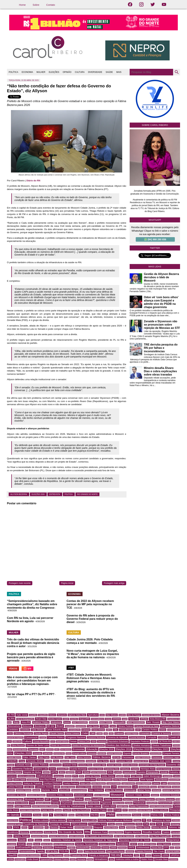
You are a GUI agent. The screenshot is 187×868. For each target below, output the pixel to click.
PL (51, 815)
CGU (10, 733)
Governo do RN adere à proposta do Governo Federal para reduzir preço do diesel (92, 619)
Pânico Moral (119, 803)
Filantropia (65, 761)
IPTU (75, 776)
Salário (166, 832)
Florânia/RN (91, 761)
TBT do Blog (52, 851)
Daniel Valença (62, 742)
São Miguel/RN (142, 836)
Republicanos (36, 832)
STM (177, 848)
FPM (113, 761)
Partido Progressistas (139, 806)
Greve (52, 769)
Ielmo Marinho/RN (99, 772)
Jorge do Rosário (104, 780)
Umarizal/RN (20, 859)
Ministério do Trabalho (36, 795)
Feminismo (157, 757)
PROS (139, 824)
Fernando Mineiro (35, 761)
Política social (74, 820)
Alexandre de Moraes (151, 715)
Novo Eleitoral (22, 803)
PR (149, 820)
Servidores (123, 844)
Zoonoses (174, 859)
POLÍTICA (13, 72)
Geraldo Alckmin (130, 765)
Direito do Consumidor (61, 745)
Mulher (79, 799)
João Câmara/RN (64, 780)
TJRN (44, 855)
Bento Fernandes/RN (136, 722)
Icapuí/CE (70, 772)
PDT (125, 810)
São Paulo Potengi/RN (160, 836)
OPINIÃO (67, 72)
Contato (51, 5)
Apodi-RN (134, 719)
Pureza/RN (39, 828)
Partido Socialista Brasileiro (161, 806)
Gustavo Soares (96, 769)
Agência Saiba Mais (77, 715)
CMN (93, 733)
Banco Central (106, 722)
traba (67, 855)
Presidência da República (35, 824)
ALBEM (122, 715)
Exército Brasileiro (141, 753)
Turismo (156, 855)
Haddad (135, 769)
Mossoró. (155, 795)
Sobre (36, 5)
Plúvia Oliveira (82, 815)
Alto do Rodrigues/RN (25, 719)
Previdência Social (98, 824)
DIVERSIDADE (95, 72)
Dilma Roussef (18, 745)
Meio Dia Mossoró (114, 790)
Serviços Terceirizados (86, 844)
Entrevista (55, 494)
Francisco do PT (141, 761)
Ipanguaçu (59, 776)
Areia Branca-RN (158, 719)
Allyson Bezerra (19, 494)
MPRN (55, 799)
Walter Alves (147, 859)
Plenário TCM (61, 815)
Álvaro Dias (41, 719)
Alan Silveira (112, 715)
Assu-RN (26, 722)
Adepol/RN (43, 715)
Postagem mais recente (20, 583)
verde (90, 859)
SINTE (131, 848)
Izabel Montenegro (152, 776)
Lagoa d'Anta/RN (114, 783)
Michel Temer (144, 790)
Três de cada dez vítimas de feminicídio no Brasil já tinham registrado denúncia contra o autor (33, 643)
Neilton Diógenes (147, 799)
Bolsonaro (28, 726)
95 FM (11, 715)
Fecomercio (128, 757)
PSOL (17, 827)
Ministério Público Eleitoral (60, 795)
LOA (114, 787)
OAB (32, 803)
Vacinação (81, 859)
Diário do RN (33, 181)
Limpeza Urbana (84, 787)
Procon (119, 824)
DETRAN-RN (165, 741)
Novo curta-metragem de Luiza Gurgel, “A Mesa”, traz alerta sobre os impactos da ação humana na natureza (93, 654)
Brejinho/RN (81, 726)
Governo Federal (22, 769)
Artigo (16, 722)
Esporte (127, 753)
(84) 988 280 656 (155, 239)
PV (47, 827)
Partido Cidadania (23, 806)
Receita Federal (111, 828)
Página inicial (67, 583)
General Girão (70, 765)
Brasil (60, 726)
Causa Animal (98, 730)
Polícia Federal (172, 815)
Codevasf (119, 733)
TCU (80, 851)
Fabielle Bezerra (14, 757)
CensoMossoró (174, 730)
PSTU (25, 828)
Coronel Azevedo (137, 737)
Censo (163, 730)
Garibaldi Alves (23, 765)
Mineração (156, 790)
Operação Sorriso (43, 803)
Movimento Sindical (34, 799)
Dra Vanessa (66, 750)
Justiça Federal (71, 783)
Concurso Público (56, 737)
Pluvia (71, 815)
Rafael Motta (66, 827)
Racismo (54, 827)
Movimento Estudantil (170, 795)
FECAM (116, 757)
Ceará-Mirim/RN (127, 730)
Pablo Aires (94, 803)
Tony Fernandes (56, 855)
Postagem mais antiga (114, 583)
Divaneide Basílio (20, 750)
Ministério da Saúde (16, 795)
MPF (48, 799)
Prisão (111, 824)
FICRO (49, 761)
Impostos (141, 772)
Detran (154, 742)
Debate (73, 741)
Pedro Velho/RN (161, 810)
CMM (85, 733)
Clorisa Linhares (72, 733)
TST (149, 855)
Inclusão (164, 772)
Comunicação (31, 737)
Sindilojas (37, 848)
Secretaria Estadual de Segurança (101, 840)
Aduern (52, 715)
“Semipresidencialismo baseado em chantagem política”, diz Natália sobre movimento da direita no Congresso (32, 604)
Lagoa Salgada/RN (143, 783)
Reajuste (98, 827)
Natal (88, 799)
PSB (146, 824)
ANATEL (74, 719)
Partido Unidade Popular (30, 810)
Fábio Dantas (30, 757)
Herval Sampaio (164, 769)
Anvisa (108, 719)
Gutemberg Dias (112, 769)
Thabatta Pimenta (143, 851)
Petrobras (27, 815)
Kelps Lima (85, 783)
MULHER (41, 72)
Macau (154, 787)
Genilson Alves (85, 765)
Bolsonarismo (14, 726)
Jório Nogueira (120, 780)
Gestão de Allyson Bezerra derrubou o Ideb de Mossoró (161, 277)
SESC (134, 844)
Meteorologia (130, 790)
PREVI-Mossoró (79, 824)
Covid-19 (174, 737)
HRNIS (46, 772)
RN (87, 832)
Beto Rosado (153, 722)
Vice (111, 859)
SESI (141, 844)
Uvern (73, 859)
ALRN (11, 719)
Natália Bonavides (113, 799)
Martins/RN (65, 790)
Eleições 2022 (160, 749)
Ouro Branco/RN (80, 803)
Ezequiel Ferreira (171, 753)
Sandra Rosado (22, 836)
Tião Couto (159, 851)
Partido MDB (109, 806)
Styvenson (13, 851)
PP (144, 820)
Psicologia (175, 824)
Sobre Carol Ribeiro (155, 125)
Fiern (56, 761)
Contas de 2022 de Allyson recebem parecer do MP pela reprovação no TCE (90, 604)
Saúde (22, 840)
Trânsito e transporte (98, 855)
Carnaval (86, 730)
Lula (135, 787)
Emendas (38, 753)
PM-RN (94, 815)
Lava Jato (29, 787)
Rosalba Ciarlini (152, 832)
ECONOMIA (27, 72)
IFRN (110, 772)
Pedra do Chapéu (145, 810)
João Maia (90, 780)
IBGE (62, 772)
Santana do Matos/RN (58, 836)
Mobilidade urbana (84, 795)
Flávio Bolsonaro (78, 761)
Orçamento (67, 803)
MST (71, 799)
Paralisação (139, 803)
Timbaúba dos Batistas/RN (29, 855)
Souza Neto (157, 848)
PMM (111, 815)
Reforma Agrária (159, 827)
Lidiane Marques (68, 787)
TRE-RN (115, 855)
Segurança (173, 840)
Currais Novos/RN (41, 741)
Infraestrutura (44, 776)
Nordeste (170, 799)
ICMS (79, 772)
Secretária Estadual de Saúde (67, 840)
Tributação (127, 855)
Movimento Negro (15, 799)
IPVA (82, 776)
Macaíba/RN (144, 787)
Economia (78, 749)
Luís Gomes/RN (125, 787)
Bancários (94, 722)
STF (166, 848)
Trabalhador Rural (79, 855)
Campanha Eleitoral (170, 726)
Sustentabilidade (27, 851)
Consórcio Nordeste (96, 737)
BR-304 (51, 726)
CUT (53, 742)
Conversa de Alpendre (117, 737)
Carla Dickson (38, 730)
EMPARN (48, 753)
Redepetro (131, 828)
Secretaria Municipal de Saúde (135, 840)
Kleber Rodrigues (99, 783)
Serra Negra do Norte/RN (64, 844)
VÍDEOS (13, 669)
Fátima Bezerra (101, 757)
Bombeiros (40, 726)
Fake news (70, 757)
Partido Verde (47, 810)
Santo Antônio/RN (76, 836)
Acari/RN (33, 715)
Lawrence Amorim (44, 787)
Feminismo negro (172, 757)
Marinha (36, 790)
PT (31, 827)
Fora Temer (103, 761)
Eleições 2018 (124, 749)
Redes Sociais (143, 827)
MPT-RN (64, 799)
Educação (92, 749)
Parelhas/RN (152, 803)
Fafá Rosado (57, 757)
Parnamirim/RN (165, 803)
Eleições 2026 (38, 494)
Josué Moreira (162, 780)
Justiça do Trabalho (33, 783)
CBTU (109, 730)
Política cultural (41, 820)
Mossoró (117, 795)
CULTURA (80, 72)
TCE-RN (64, 851)
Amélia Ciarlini (55, 719)
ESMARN (102, 753)
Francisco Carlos (124, 761)
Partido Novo (122, 806)
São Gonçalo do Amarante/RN (99, 836)
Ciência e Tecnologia (23, 733)
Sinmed (105, 848)
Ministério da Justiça (171, 790)
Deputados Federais (140, 741)
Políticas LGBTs (89, 820)
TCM (73, 851)
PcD (110, 810)
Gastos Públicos (40, 765)
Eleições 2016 (107, 749)
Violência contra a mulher (127, 859)
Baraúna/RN (119, 722)
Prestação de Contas (59, 824)
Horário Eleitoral (15, 772)
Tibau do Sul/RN (173, 851)
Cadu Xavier (93, 726)
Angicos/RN (84, 719)
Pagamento (106, 803)
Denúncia (102, 741)
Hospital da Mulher (33, 772)
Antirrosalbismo (97, 719)
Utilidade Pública (61, 859)
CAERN (104, 726)
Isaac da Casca (93, 776)
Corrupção (152, 737)
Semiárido (12, 844)
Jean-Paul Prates (47, 780)
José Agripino (147, 780)
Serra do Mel (47, 844)
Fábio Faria (44, 757)
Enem (69, 753)
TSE (143, 855)
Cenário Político (150, 730)
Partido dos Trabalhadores (72, 806)
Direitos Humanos (141, 745)
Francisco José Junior (160, 761)
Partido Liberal (94, 806)
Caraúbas (25, 730)
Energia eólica (79, 753)
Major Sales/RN (164, 787)
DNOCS (50, 750)
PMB (102, 815)
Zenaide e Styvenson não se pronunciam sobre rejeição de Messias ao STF (162, 325)
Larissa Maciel (174, 783)
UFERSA (175, 855)
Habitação (125, 769)
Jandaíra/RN (32, 780)
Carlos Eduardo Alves (57, 730)
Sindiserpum (60, 848)
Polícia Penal (13, 820)
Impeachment (129, 772)
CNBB (99, 734)
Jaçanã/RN (167, 776)
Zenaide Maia (161, 859)
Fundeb (11, 765)
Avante (67, 722)
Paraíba (129, 803)
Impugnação (153, 772)
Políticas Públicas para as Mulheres (115, 820)
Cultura (27, 741)
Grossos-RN (63, 769)
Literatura (97, 787)
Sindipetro (48, 848)
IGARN (118, 772)
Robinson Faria (100, 832)
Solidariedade (143, 848)
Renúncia (24, 832)
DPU (57, 750)
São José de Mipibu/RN (124, 836)
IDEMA (87, 772)
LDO (57, 787)
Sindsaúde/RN (83, 848)
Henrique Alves (148, 769)
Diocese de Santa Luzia (38, 745)
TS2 (136, 855)
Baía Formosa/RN (80, 722)
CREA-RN (17, 742)
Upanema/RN (46, 859)
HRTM (54, 772)
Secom (47, 840)
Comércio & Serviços (161, 733)
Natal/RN (97, 799)
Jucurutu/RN (175, 780)
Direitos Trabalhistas (162, 745)
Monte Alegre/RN (102, 795)
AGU (102, 715)
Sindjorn (71, 848)
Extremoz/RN (156, 753)
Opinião (56, 803)
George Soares (114, 765)
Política (69, 494)
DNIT (42, 749)
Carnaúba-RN (74, 730)
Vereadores (101, 859)
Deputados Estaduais (118, 741)
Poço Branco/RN (124, 815)
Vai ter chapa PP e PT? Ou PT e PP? (31, 694)
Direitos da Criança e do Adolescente (88, 745)
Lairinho (156, 783)
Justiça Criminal (14, 783)
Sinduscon (96, 848)
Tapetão (40, 851)
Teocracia (130, 851)
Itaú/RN (120, 776)
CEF (138, 730)
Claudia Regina (41, 733)
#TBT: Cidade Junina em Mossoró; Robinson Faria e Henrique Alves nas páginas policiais (91, 678)
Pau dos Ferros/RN (81, 810)
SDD (31, 840)
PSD (159, 824)
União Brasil (33, 859)
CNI (106, 734)
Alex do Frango (134, 715)
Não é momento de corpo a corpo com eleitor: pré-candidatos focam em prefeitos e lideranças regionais (32, 681)
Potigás (137, 820)
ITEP (127, 776)
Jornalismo (133, 780)
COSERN (163, 737)
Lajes (164, 783)
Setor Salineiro (164, 844)
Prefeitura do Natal (162, 820)
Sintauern (122, 848)
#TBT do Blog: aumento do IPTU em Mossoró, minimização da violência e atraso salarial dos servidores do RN (91, 692)
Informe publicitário (26, 776)
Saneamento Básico (39, 836)
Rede (122, 827)
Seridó (37, 844)
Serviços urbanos (107, 844)
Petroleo (37, 815)
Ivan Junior (136, 776)
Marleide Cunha (50, 790)
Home (22, 5)
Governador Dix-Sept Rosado (152, 765)
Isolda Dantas (108, 776)
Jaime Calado (20, 780)
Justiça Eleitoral (53, 783)
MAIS (119, 72)
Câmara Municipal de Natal (147, 726)
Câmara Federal (125, 726)
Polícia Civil (157, 815)
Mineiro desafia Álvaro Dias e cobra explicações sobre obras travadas (160, 371)
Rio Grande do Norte (88, 494)
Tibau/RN (12, 855)
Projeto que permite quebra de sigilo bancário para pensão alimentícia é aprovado (31, 657)
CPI (9, 741)
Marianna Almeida (24, 790)
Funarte (176, 761)
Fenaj (22, 761)
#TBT (71, 668)
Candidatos (13, 730)
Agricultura (93, 715)
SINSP (114, 848)
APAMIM (116, 719)
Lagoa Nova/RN (128, 783)
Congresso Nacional (76, 737)
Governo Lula (41, 769)
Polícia (146, 815)
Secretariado (158, 840)
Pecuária (133, 810)
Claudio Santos (57, 733)
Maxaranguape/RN (79, 790)
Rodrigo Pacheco (116, 832)
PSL (10, 827)
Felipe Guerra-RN (143, 757)
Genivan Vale (100, 765)
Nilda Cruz (160, 799)
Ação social (22, 715)
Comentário (145, 733)
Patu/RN (67, 810)
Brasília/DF (70, 726)
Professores (129, 824)
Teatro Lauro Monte (115, 851)
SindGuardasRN (23, 848)
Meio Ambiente (96, 790)
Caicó (113, 726)
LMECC (106, 787)
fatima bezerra (84, 757)
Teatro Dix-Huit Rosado (94, 851)
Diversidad (33, 749)
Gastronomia (56, 765)
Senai (30, 844)
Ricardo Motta (50, 832)
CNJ (111, 734)
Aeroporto (62, 715)
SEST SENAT (150, 844)
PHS (45, 815)
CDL (116, 730)
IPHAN (68, 776)
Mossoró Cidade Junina (138, 795)
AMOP (66, 719)
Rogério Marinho (132, 832)
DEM (93, 741)
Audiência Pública (41, 722)
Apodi (125, 719)
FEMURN (12, 761)
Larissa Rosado (15, 787)
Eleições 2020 (142, 749)
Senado (21, 844)
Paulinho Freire (99, 810)
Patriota (58, 810)
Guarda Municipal (78, 769)
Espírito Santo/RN (115, 753)
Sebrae (38, 840)
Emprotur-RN (59, 753)
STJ (172, 848)
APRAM (144, 719)
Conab (43, 738)
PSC (152, 824)
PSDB (166, 824)
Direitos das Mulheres (118, 745)
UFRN (10, 859)
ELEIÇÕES (54, 72)
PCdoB (117, 810)
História (176, 769)
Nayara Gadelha (131, 799)
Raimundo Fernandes (83, 828)
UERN (165, 855)
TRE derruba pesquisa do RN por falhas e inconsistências (161, 348)
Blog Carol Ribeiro (171, 722)
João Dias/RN (78, 780)
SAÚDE (109, 72)
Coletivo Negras (131, 734)
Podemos (137, 815)
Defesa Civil (84, 741)
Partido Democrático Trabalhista (45, 806)
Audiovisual (56, 722)
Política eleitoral (58, 820)
